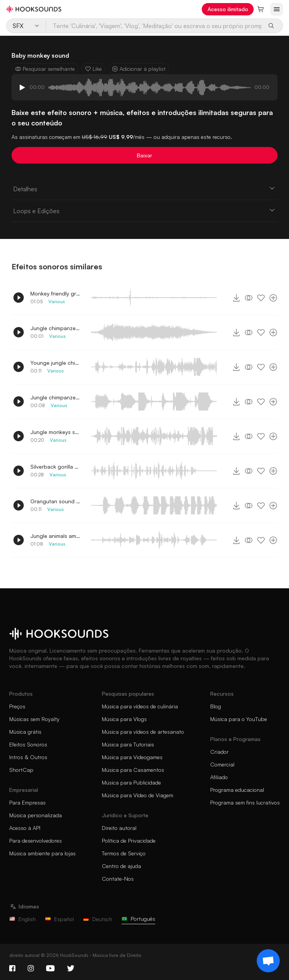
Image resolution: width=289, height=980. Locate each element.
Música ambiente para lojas (42, 853)
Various (57, 301)
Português (138, 919)
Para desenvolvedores (36, 841)
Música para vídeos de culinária (140, 706)
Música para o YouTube (239, 719)
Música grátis (25, 732)
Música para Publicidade (131, 782)
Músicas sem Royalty (34, 719)
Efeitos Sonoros (28, 744)
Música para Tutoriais (128, 744)
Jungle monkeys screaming (55, 432)
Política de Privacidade (129, 841)
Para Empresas (27, 802)
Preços (17, 706)
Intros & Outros (28, 757)
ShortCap (21, 770)
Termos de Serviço (124, 853)
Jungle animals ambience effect (55, 536)
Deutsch (98, 919)
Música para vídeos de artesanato (143, 732)
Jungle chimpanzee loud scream (55, 328)
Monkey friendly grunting (55, 293)
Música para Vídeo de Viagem (138, 795)
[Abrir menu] (277, 9)
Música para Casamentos (133, 770)
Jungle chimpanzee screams (55, 397)
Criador (219, 752)
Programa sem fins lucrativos (245, 802)
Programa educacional (237, 790)
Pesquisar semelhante (45, 69)
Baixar (144, 155)
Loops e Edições (144, 210)
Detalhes (144, 189)
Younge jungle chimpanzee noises (55, 363)
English (22, 919)
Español (59, 919)
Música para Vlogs (124, 719)
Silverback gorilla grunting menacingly (55, 467)
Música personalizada (36, 815)
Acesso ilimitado (228, 9)
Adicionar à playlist (139, 69)
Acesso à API (25, 828)
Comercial (222, 764)
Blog (216, 706)
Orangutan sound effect (55, 501)
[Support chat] (268, 961)
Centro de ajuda (121, 866)
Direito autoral (119, 828)
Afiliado (219, 777)
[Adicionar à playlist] (273, 298)
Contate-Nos (118, 879)
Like (93, 69)
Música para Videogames (132, 757)
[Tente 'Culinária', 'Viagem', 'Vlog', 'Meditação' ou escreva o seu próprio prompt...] (154, 26)
